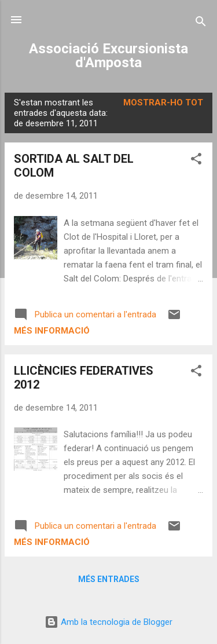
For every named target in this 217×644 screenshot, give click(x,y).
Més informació (52, 331)
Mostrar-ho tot (163, 103)
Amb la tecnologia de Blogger (108, 622)
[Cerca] (201, 23)
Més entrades (109, 579)
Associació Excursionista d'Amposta (108, 56)
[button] (196, 161)
